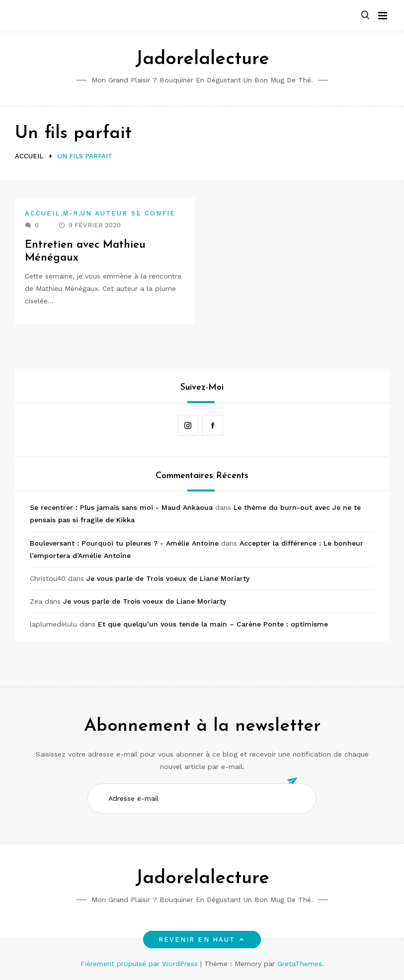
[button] (365, 16)
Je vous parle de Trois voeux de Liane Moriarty (168, 578)
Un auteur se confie (128, 213)
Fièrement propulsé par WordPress (140, 964)
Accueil (43, 213)
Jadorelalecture (202, 59)
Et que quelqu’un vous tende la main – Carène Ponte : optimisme (213, 624)
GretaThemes (300, 964)
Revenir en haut (202, 940)
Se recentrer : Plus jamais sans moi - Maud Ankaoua (121, 507)
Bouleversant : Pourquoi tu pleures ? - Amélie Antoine (124, 543)
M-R (71, 213)
